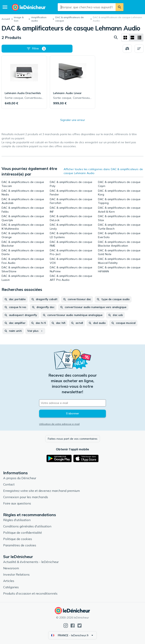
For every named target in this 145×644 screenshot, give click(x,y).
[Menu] (5, 7)
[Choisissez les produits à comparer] (127, 49)
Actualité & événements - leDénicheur (31, 562)
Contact (9, 484)
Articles (9, 581)
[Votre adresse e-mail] (72, 403)
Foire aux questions (17, 503)
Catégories (11, 587)
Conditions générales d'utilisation (27, 526)
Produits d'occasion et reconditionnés (30, 593)
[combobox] (87, 7)
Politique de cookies (18, 539)
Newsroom (11, 568)
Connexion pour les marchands (26, 497)
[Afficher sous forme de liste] (132, 38)
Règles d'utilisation (17, 520)
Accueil (6, 19)
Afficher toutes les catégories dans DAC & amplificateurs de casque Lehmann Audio (103, 171)
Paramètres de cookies (20, 545)
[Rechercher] (120, 7)
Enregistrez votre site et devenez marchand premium (41, 491)
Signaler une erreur (73, 120)
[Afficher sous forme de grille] (125, 38)
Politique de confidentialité (23, 533)
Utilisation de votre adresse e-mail (59, 424)
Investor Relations (16, 574)
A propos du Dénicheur (20, 478)
